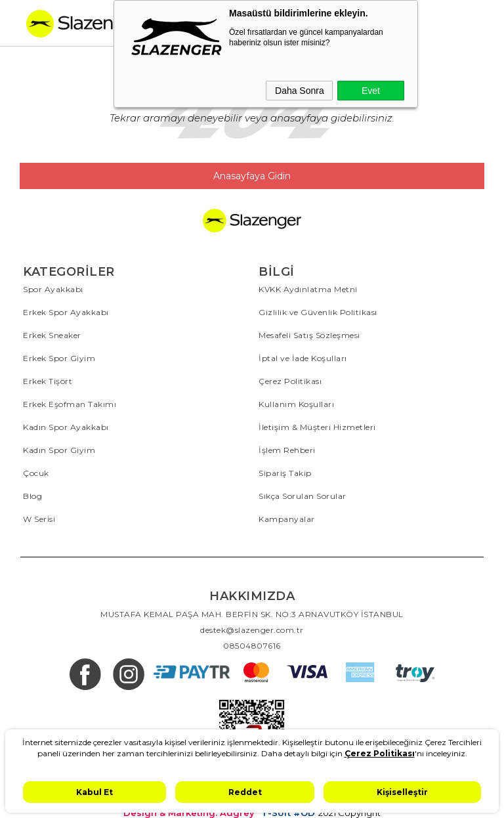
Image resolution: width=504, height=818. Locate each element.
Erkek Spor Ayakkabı (66, 312)
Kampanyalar (287, 519)
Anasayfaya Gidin (252, 176)
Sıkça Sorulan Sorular (303, 496)
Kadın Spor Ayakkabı (66, 427)
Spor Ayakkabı (53, 289)
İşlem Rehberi (287, 450)
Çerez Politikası (290, 381)
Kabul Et (94, 792)
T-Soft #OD (288, 813)
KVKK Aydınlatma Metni (308, 289)
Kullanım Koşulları (296, 404)
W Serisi (39, 519)
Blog (32, 496)
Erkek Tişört (48, 381)
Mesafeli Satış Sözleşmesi (309, 335)
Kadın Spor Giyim (59, 450)
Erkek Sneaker (52, 335)
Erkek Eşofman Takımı (70, 404)
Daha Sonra (300, 91)
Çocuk (36, 473)
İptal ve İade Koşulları (303, 358)
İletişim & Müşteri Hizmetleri (317, 427)
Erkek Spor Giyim (59, 358)
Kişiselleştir (402, 792)
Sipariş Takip (285, 473)
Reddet (245, 792)
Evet (371, 91)
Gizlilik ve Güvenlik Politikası (318, 312)
